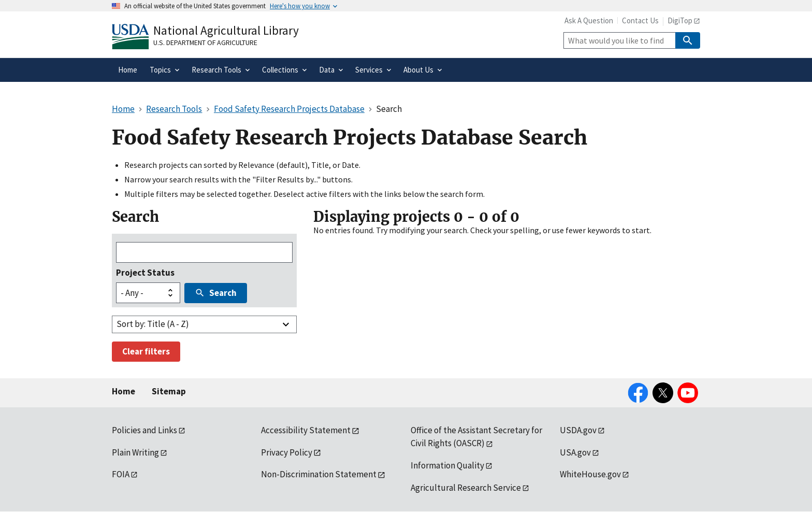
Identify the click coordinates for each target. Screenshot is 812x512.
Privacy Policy (287, 452)
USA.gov (575, 452)
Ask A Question (589, 20)
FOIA (121, 474)
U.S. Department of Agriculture (205, 42)
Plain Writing (135, 452)
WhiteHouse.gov (590, 474)
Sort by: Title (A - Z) (153, 324)
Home (124, 391)
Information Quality (447, 465)
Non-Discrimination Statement (319, 474)
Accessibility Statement (306, 430)
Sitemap (169, 391)
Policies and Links (144, 430)
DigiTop (680, 20)
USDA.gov (578, 430)
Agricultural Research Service (466, 488)
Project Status (145, 273)
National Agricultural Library (226, 30)
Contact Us (640, 20)
